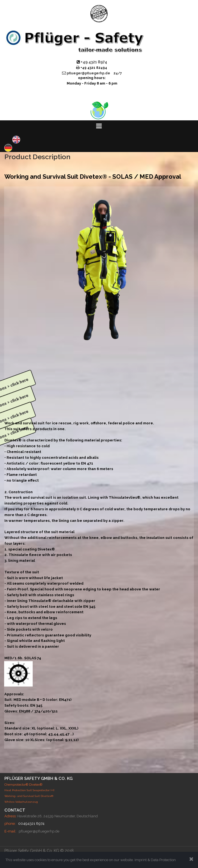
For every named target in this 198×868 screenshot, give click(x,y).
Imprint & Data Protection (155, 860)
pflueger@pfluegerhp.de (39, 831)
